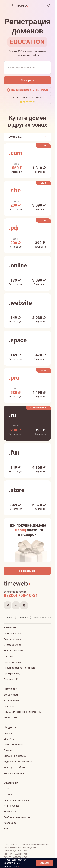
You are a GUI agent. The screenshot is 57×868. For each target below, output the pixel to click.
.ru (13, 415)
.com (16, 153)
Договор (8, 656)
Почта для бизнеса (14, 745)
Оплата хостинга (13, 645)
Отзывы (8, 794)
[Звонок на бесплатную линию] (27, 596)
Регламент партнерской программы (23, 712)
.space (18, 340)
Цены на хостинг (12, 633)
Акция (43, 146)
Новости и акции (13, 662)
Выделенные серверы (15, 756)
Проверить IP (11, 679)
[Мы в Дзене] (24, 605)
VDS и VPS (9, 739)
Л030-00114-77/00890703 (16, 857)
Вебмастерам (11, 695)
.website (20, 303)
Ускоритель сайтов (14, 773)
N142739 (24, 851)
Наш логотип (11, 706)
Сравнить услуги (13, 639)
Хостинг (8, 733)
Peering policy (11, 718)
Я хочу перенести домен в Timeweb (27, 90)
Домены (8, 750)
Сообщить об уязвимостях (18, 817)
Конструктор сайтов (14, 767)
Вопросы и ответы (13, 651)
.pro (14, 378)
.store (17, 490)
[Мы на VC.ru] (16, 605)
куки (21, 866)
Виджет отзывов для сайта (18, 762)
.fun (14, 453)
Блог (6, 829)
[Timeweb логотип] (25, 5)
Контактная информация (17, 800)
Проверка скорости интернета (20, 668)
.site (15, 190)
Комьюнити (10, 812)
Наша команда (12, 806)
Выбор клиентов (38, 408)
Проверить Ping (12, 673)
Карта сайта (10, 823)
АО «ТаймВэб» (22, 845)
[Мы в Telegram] (8, 605)
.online (18, 265)
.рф (14, 228)
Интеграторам (11, 700)
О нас (7, 789)
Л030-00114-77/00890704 (16, 854)
